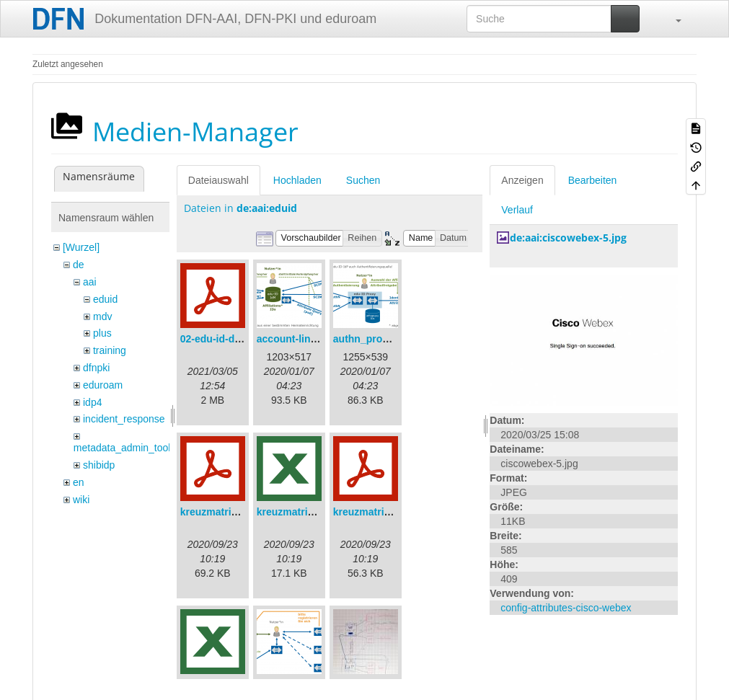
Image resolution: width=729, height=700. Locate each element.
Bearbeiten (593, 180)
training (110, 350)
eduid (105, 299)
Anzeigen (522, 180)
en (79, 482)
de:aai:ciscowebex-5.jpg (568, 238)
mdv (102, 316)
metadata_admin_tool (122, 448)
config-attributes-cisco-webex (566, 608)
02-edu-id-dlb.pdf (221, 339)
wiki (81, 500)
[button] (671, 19)
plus (102, 333)
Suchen (363, 180)
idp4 (92, 402)
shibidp (99, 465)
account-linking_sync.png (319, 339)
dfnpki (96, 368)
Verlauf (517, 210)
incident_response (124, 419)
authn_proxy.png (374, 339)
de (79, 265)
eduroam (103, 385)
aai (90, 282)
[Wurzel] (81, 247)
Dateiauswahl (218, 180)
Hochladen (297, 180)
